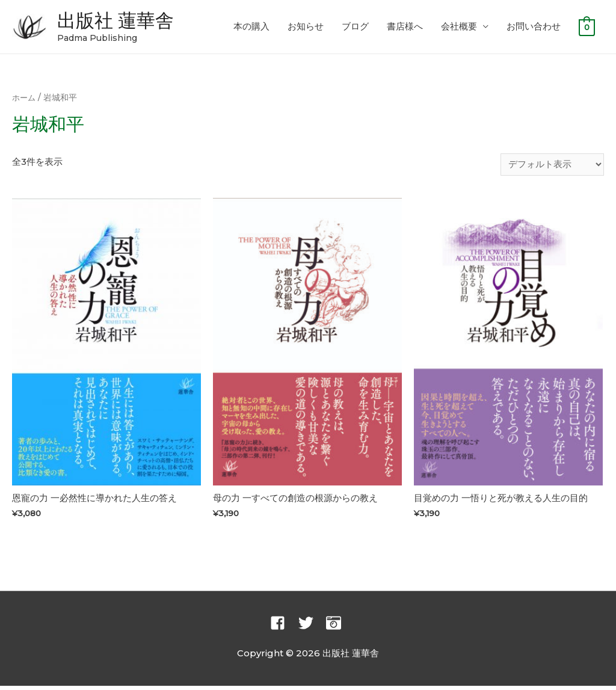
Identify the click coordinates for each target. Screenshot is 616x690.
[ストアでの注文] (552, 167)
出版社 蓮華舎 (123, 21)
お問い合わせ (534, 28)
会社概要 (459, 28)
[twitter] (311, 627)
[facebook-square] (283, 627)
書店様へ (405, 28)
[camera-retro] (336, 627)
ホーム (25, 100)
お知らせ (306, 28)
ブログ (355, 28)
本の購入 (251, 28)
